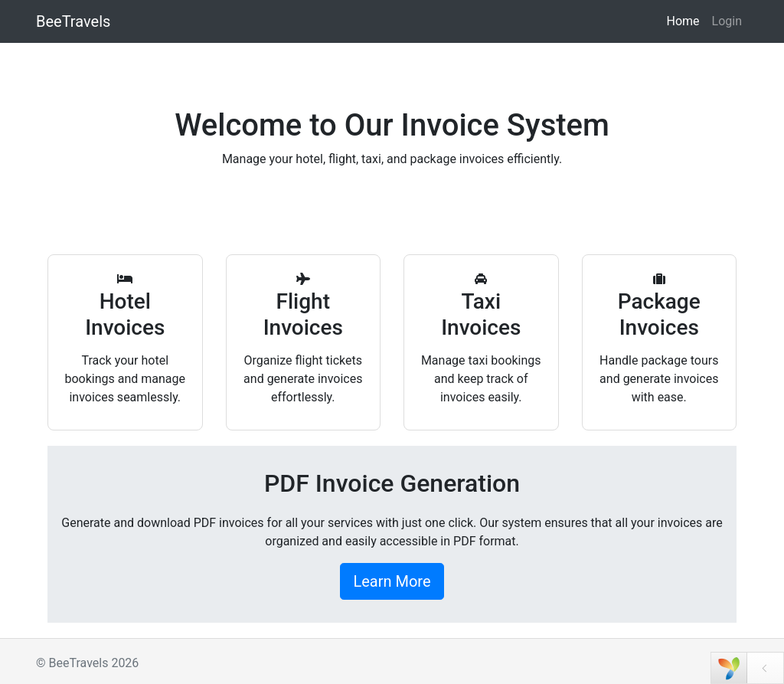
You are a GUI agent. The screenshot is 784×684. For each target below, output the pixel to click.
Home (683, 21)
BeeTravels (73, 21)
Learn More (392, 581)
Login (727, 21)
